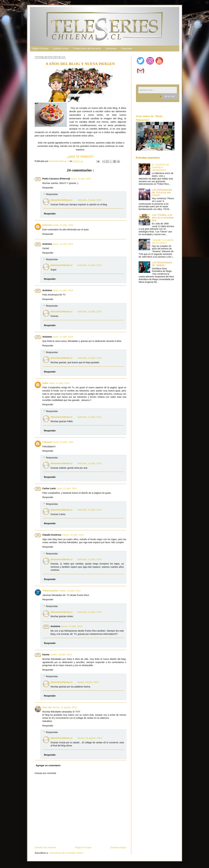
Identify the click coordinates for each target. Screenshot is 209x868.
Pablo (45, 383)
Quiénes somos (61, 48)
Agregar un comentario (48, 765)
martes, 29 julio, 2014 (61, 655)
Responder (48, 188)
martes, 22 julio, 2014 (73, 535)
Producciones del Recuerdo (87, 48)
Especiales (127, 48)
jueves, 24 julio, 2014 (72, 626)
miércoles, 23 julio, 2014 (89, 200)
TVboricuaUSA (50, 591)
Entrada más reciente (45, 847)
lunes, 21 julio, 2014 (81, 179)
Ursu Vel (47, 707)
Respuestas (52, 194)
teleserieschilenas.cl (62, 200)
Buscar (170, 96)
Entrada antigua (118, 847)
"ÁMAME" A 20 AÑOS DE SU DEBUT (163, 241)
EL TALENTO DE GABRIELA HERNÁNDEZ (161, 167)
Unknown (47, 225)
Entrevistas (111, 48)
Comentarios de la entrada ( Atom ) (66, 853)
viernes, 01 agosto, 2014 (65, 707)
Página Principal (40, 48)
